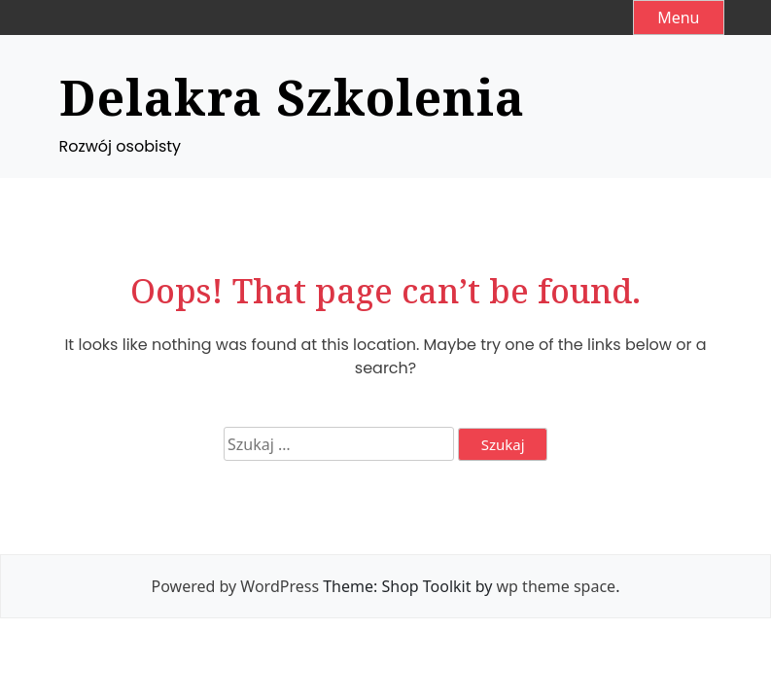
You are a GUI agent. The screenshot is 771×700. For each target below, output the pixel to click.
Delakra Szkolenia (292, 97)
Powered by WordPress (235, 586)
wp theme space (557, 586)
